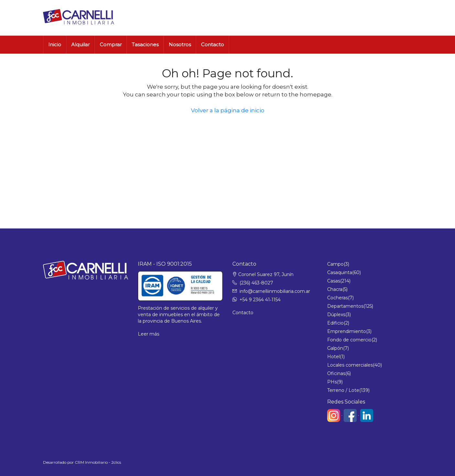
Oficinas (336, 373)
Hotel (333, 357)
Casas (334, 281)
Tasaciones (145, 44)
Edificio (335, 323)
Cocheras (338, 298)
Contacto (212, 44)
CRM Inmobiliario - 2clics (98, 462)
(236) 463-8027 (256, 283)
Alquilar (80, 44)
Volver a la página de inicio (228, 110)
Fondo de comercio (349, 340)
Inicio (55, 44)
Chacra (335, 289)
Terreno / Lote (343, 390)
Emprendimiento (347, 331)
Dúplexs (336, 315)
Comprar (111, 44)
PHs (332, 382)
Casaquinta (340, 272)
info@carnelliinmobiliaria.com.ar (275, 291)
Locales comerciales (350, 365)
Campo (335, 264)
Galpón (335, 348)
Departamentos (345, 306)
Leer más (149, 334)
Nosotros (180, 44)
